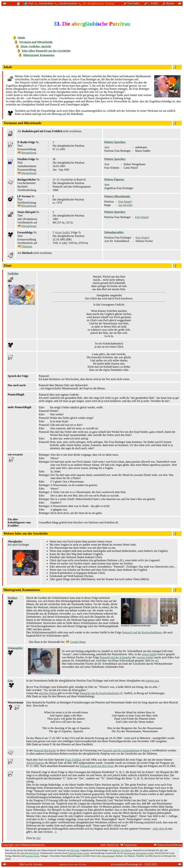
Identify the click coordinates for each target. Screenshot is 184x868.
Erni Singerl (125, 202)
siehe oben (158, 829)
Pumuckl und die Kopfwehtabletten (142, 632)
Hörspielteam (27, 153)
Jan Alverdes (125, 205)
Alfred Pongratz (35, 763)
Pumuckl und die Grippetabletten (121, 750)
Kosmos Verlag (32, 856)
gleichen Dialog (48, 693)
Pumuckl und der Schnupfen (116, 657)
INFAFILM (34, 853)
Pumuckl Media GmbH (79, 853)
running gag (152, 681)
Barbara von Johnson (122, 850)
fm (38, 838)
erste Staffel (63, 232)
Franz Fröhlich (73, 760)
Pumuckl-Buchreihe (45, 750)
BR (161, 850)
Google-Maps (76, 642)
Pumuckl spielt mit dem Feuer (97, 766)
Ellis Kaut (75, 850)
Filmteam (25, 246)
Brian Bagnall (108, 856)
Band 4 (147, 750)
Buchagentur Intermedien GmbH (139, 853)
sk (156, 661)
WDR (8, 859)
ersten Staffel (149, 654)
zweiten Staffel (145, 657)
